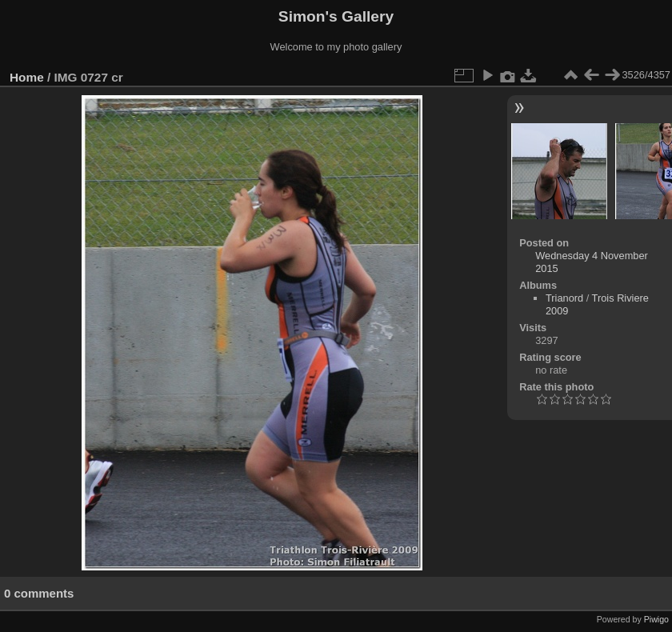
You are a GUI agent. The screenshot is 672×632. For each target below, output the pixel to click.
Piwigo (656, 619)
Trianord (564, 298)
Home (27, 77)
